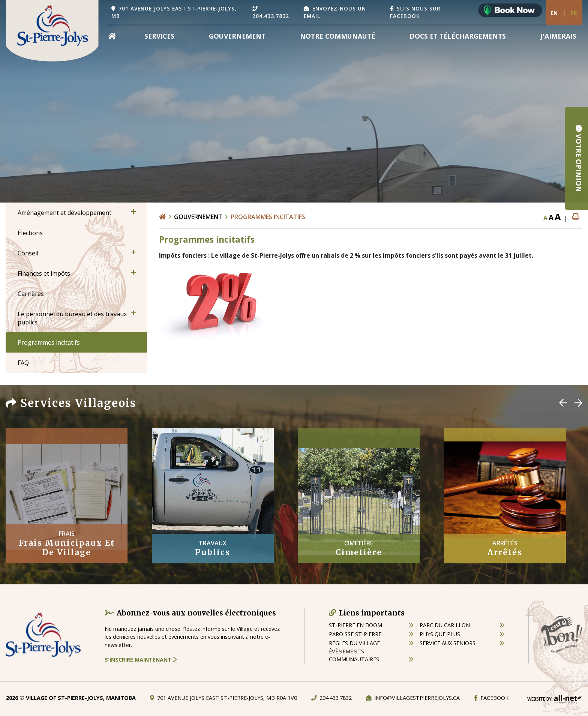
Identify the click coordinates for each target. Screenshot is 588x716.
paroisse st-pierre (355, 634)
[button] (133, 212)
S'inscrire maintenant (141, 660)
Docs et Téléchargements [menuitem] (458, 36)
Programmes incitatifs (268, 217)
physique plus (440, 634)
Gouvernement (198, 217)
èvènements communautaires (354, 655)
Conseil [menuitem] (28, 253)
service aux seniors (448, 643)
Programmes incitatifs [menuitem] (49, 342)
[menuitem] (112, 36)
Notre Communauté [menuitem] (337, 36)
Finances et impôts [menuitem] (44, 273)
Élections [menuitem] (30, 233)
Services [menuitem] (159, 36)
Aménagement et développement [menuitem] (64, 213)
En (554, 13)
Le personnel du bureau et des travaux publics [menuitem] (72, 318)
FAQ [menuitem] (23, 363)
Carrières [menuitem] (31, 294)
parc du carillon (445, 625)
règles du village (354, 643)
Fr (574, 13)
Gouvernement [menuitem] (237, 36)
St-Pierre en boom (355, 625)
